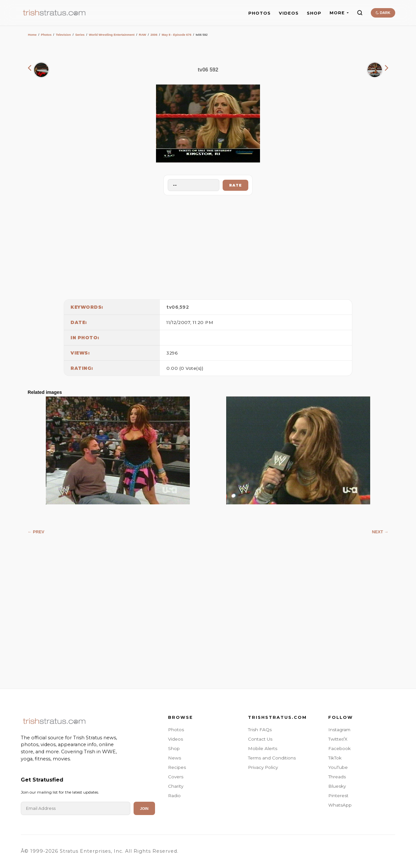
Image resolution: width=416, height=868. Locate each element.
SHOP (314, 13)
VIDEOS (289, 13)
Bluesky (337, 786)
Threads (337, 777)
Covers (176, 777)
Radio (174, 796)
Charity (176, 786)
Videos (175, 739)
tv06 (172, 307)
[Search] (360, 13)
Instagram (339, 730)
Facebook (339, 748)
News (175, 758)
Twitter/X (338, 739)
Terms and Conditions (272, 758)
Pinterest (338, 796)
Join (144, 809)
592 (184, 307)
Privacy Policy (263, 767)
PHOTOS (260, 13)
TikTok (335, 758)
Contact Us (260, 739)
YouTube (338, 767)
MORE (339, 13)
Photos (46, 35)
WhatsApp (340, 805)
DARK (383, 13)
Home (32, 35)
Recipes (177, 767)
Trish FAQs (260, 730)
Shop (174, 748)
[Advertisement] (208, 246)
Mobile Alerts (263, 748)
